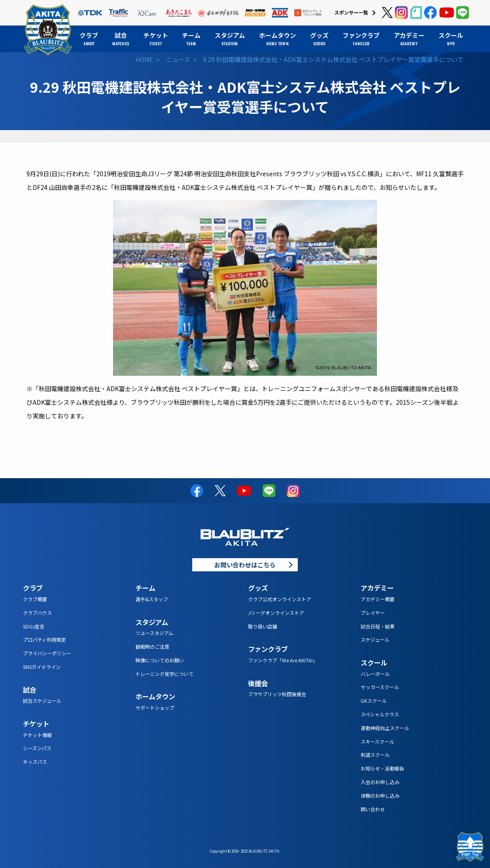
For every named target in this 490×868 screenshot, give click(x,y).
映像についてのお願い (160, 660)
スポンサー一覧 (351, 12)
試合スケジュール (42, 701)
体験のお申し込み (380, 795)
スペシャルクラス (380, 714)
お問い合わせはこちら (245, 565)
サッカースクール (380, 687)
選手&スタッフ (152, 599)
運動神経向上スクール (385, 728)
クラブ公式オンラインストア (280, 599)
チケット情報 (37, 735)
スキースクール (377, 741)
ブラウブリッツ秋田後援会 (277, 694)
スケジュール (375, 639)
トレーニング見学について (165, 674)
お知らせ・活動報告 (382, 768)
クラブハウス (37, 613)
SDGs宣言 (34, 626)
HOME (144, 59)
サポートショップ (155, 708)
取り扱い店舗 (263, 626)
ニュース (178, 59)
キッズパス (35, 762)
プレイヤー (373, 613)
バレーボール (375, 674)
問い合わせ (373, 809)
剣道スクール (375, 755)
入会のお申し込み (380, 782)
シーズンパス (37, 748)
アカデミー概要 (378, 599)
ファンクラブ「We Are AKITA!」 (283, 660)
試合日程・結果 (378, 626)
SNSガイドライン (42, 667)
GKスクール (374, 701)
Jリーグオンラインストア (276, 613)
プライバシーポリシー (47, 653)
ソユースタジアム (154, 633)
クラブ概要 (35, 599)
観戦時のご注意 (152, 646)
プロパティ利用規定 (44, 639)
